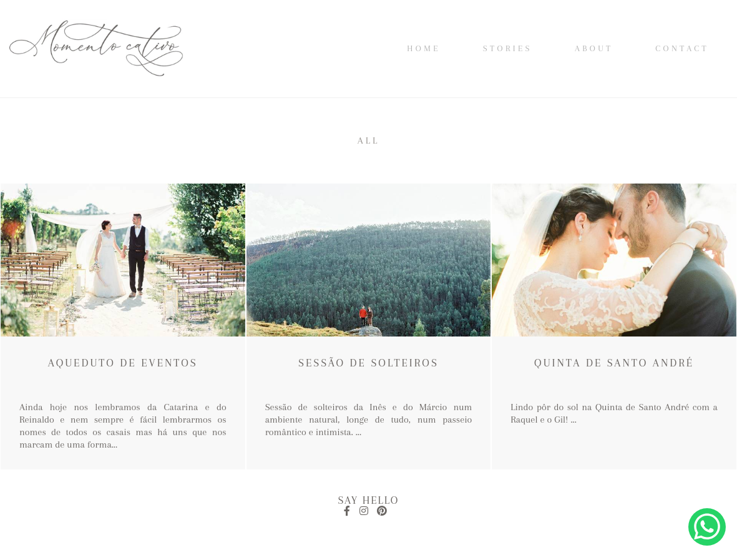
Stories (508, 48)
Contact (682, 48)
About (594, 48)
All (369, 140)
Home (424, 48)
